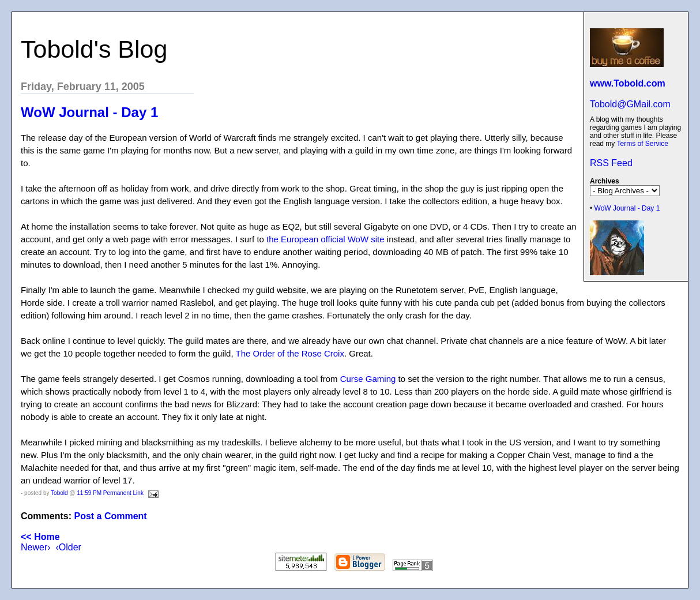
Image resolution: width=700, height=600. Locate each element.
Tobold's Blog (94, 49)
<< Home (40, 537)
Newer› (36, 547)
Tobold (59, 493)
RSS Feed (611, 163)
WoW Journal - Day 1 (627, 208)
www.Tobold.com (628, 83)
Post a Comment (110, 516)
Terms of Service (642, 144)
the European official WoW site (325, 239)
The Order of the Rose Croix (290, 353)
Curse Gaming (368, 379)
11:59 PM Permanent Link (110, 493)
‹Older (68, 547)
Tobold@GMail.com (630, 104)
